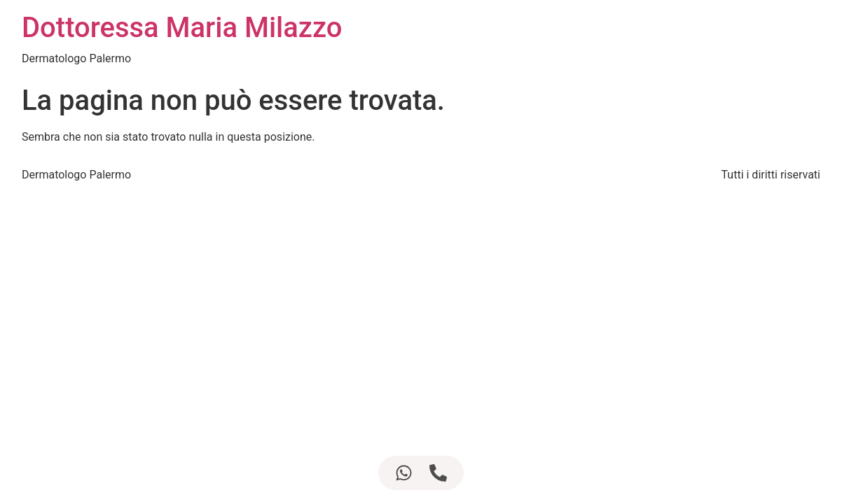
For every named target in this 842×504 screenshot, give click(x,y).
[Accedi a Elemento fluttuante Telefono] (438, 473)
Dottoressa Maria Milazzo (182, 28)
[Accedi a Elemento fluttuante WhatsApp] (404, 473)
